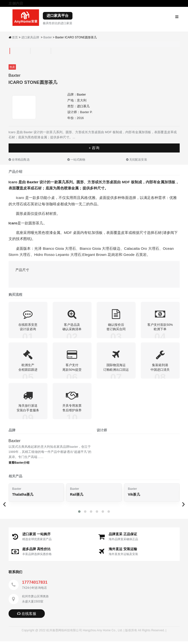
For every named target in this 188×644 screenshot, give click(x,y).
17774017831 (35, 585)
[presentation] (5, 506)
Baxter (48, 37)
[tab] (10, 51)
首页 (15, 37)
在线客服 (27, 616)
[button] (79, 514)
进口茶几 (83, 106)
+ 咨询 (94, 148)
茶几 (62, 182)
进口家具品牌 (30, 37)
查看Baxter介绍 (19, 465)
